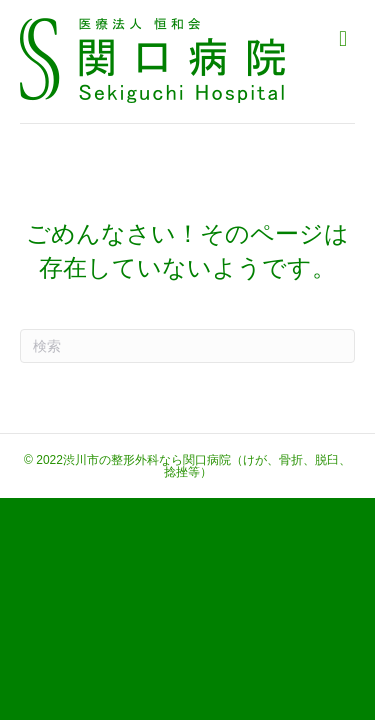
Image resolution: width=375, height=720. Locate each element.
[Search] (187, 346)
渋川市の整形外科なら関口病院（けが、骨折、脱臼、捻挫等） (207, 466)
